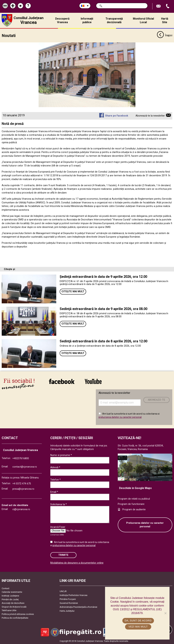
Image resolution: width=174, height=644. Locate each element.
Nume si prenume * (61, 455)
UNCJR (63, 591)
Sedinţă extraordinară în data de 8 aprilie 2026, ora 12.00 (103, 341)
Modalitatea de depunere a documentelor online (77, 563)
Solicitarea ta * (59, 504)
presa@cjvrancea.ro (23, 489)
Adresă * (55, 467)
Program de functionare (131, 504)
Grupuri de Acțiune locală (14, 607)
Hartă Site (165, 20)
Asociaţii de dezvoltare (13, 603)
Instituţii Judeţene (10, 596)
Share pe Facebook (117, 116)
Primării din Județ (10, 599)
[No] (165, 613)
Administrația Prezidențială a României (78, 607)
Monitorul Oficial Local (143, 20)
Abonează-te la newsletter (150, 116)
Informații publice (87, 20)
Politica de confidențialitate (15, 618)
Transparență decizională (114, 20)
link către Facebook (62, 381)
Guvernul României (69, 603)
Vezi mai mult (138, 627)
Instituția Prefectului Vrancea (73, 595)
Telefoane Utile (9, 610)
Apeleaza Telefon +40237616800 (168, 6)
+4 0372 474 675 (22, 483)
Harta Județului (67, 611)
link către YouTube (93, 381)
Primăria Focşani (68, 599)
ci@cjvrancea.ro (21, 509)
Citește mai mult (73, 291)
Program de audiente (134, 509)
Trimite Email (159, 6)
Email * (54, 492)
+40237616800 (21, 458)
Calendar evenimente (12, 592)
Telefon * (55, 480)
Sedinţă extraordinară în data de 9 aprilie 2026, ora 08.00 (103, 309)
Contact (6, 588)
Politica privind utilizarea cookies (18, 614)
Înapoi (165, 35)
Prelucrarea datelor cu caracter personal (145, 525)
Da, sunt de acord (138, 620)
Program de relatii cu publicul (134, 499)
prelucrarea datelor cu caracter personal (120, 417)
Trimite (63, 555)
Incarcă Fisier (58, 527)
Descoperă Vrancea (62, 20)
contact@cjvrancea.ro (25, 467)
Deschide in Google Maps (135, 488)
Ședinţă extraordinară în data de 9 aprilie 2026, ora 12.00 (103, 276)
